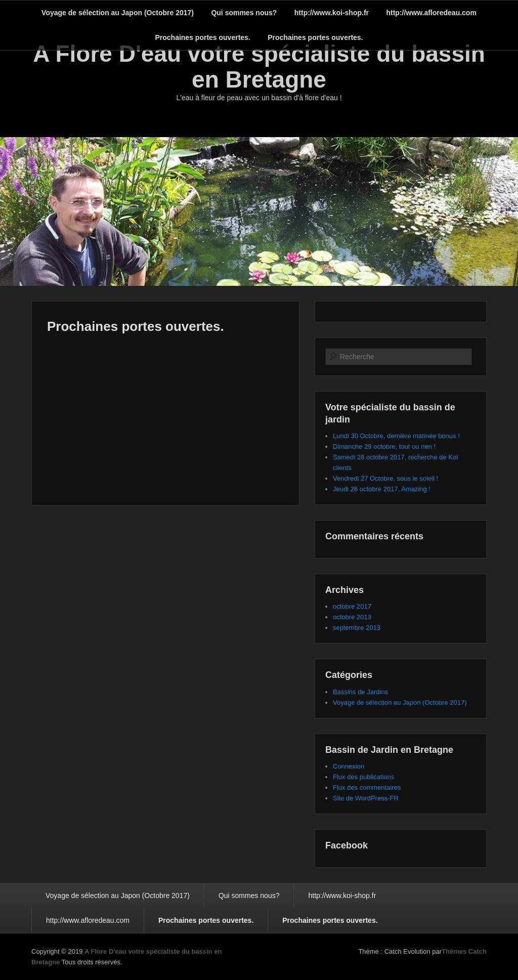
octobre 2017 (352, 606)
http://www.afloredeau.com (431, 13)
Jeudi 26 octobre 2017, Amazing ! (382, 489)
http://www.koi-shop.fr (332, 13)
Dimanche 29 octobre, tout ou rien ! (384, 446)
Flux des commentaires (367, 787)
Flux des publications (363, 777)
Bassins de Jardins (360, 692)
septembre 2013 (357, 628)
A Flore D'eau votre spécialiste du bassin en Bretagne (259, 67)
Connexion (349, 766)
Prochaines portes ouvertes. (202, 37)
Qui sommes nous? (244, 13)
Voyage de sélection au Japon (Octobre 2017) (118, 13)
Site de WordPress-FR (366, 798)
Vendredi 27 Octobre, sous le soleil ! (385, 478)
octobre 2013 (352, 617)
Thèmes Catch (464, 951)
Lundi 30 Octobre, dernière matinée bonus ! (396, 436)
